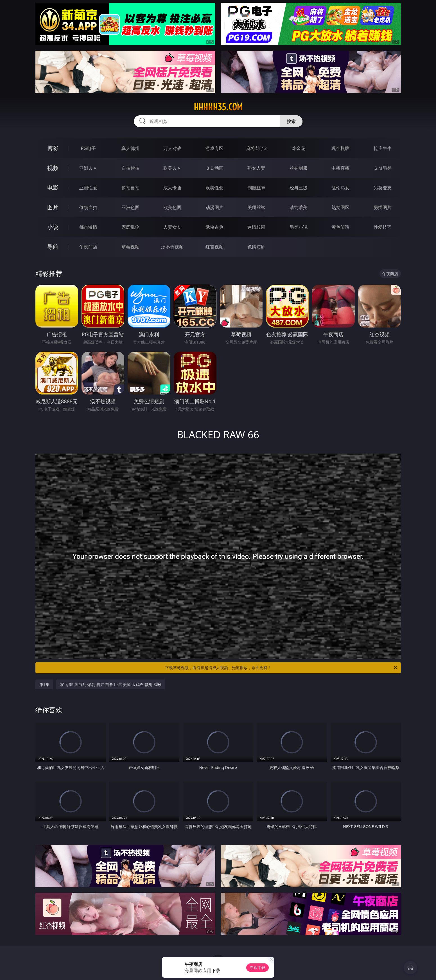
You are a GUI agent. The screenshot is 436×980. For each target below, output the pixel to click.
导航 (53, 247)
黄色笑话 (340, 227)
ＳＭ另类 (383, 168)
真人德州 (130, 148)
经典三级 (299, 188)
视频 (53, 168)
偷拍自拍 (130, 188)
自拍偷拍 (130, 168)
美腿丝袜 (256, 207)
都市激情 (88, 227)
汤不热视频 (172, 247)
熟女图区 (340, 207)
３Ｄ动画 (214, 168)
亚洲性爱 (88, 188)
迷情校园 (256, 227)
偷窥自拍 (88, 207)
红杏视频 (214, 247)
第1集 (44, 684)
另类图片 (383, 207)
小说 (53, 227)
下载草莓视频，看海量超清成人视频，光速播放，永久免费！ (282, 668)
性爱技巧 (383, 227)
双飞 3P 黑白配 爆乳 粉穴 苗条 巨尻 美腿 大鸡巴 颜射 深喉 (111, 684)
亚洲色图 (130, 207)
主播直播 (340, 168)
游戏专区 (214, 148)
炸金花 (299, 148)
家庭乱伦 (130, 227)
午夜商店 (88, 247)
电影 (53, 188)
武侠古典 (214, 227)
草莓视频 (130, 247)
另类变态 (383, 188)
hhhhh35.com (218, 107)
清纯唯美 (299, 207)
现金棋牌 (340, 148)
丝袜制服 (299, 168)
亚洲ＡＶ (88, 168)
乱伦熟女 (340, 188)
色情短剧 (256, 247)
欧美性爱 (214, 188)
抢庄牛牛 (383, 148)
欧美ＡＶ (172, 168)
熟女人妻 (256, 168)
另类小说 (299, 227)
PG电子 (88, 148)
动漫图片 (214, 207)
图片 (53, 207)
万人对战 (172, 148)
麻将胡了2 (257, 148)
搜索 (291, 121)
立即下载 (257, 967)
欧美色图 (172, 207)
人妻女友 (172, 227)
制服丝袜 (256, 188)
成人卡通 (172, 188)
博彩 (53, 148)
